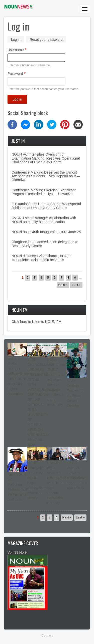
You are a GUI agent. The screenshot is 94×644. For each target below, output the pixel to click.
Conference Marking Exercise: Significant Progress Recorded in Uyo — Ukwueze (44, 192)
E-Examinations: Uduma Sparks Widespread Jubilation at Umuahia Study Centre (46, 206)
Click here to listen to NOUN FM (36, 322)
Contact (47, 635)
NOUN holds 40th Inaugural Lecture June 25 (46, 232)
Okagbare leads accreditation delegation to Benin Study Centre (45, 244)
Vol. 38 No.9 (17, 552)
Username (16, 50)
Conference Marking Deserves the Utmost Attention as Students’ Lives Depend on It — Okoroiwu (46, 176)
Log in (18, 40)
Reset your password (46, 40)
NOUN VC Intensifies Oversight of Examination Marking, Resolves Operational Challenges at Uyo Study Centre (46, 158)
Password (15, 74)
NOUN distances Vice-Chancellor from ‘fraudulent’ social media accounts (41, 258)
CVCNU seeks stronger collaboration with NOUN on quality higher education (44, 220)
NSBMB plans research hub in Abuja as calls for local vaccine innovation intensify (57, 483)
